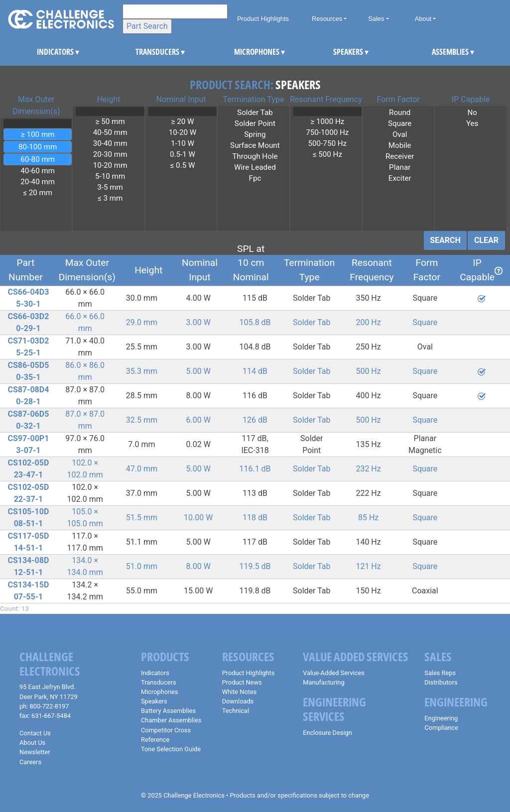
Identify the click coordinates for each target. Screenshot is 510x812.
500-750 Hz (327, 143)
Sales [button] (376, 19)
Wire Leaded (255, 167)
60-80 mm (38, 159)
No (472, 113)
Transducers (159, 682)
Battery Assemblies (168, 711)
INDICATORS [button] (45, 52)
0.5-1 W (183, 154)
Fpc (255, 178)
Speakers (154, 701)
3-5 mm (110, 187)
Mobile (400, 145)
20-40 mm (38, 182)
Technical (236, 711)
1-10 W (183, 143)
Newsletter (35, 752)
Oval (400, 134)
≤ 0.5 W (183, 165)
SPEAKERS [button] (341, 52)
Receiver (400, 156)
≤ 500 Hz (327, 154)
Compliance (441, 728)
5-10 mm (110, 176)
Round (400, 113)
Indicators (155, 673)
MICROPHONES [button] (242, 52)
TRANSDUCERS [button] (143, 52)
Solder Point (255, 123)
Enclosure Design (327, 733)
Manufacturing (323, 682)
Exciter (400, 178)
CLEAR (486, 240)
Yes (472, 123)
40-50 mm (110, 132)
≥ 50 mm (110, 121)
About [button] (423, 19)
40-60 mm (38, 171)
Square (400, 123)
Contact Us (35, 733)
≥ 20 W (183, 121)
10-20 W (183, 132)
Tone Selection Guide (171, 749)
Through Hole (255, 156)
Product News (242, 682)
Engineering (441, 718)
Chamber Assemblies (171, 720)
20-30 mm (110, 154)
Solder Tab (255, 113)
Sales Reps (440, 673)
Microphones (159, 692)
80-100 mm (38, 147)
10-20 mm (110, 165)
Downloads (238, 701)
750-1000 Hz (327, 132)
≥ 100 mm (38, 134)
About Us (32, 743)
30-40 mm (110, 143)
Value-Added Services (334, 673)
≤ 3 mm (110, 198)
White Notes (240, 692)
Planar (400, 167)
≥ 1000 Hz (327, 121)
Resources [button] (327, 19)
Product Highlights (263, 19)
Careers (30, 762)
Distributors (441, 682)
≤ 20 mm (38, 193)
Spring (255, 134)
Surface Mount (255, 145)
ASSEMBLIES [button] (440, 52)
